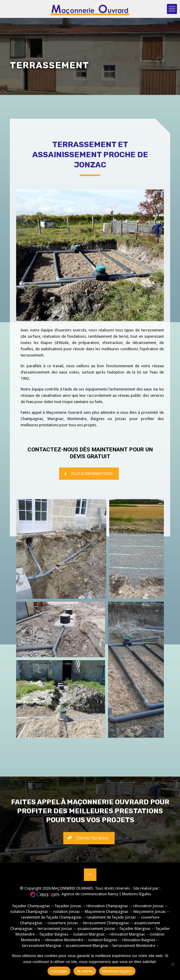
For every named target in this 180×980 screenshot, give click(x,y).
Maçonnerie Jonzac (150, 912)
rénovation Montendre (64, 940)
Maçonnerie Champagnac (107, 912)
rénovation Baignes (139, 940)
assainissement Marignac (87, 946)
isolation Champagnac (29, 912)
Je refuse (85, 971)
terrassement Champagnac (106, 923)
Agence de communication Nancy (90, 894)
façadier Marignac (135, 929)
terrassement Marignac (42, 946)
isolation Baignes (103, 940)
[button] (61, 549)
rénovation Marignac (127, 934)
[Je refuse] (173, 964)
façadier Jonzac (68, 906)
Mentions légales (137, 894)
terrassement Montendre (134, 946)
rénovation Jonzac (149, 906)
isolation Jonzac (67, 912)
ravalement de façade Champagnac (51, 917)
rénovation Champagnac (107, 906)
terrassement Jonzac (55, 929)
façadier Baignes (54, 934)
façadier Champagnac (31, 906)
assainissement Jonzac (96, 929)
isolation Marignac (89, 934)
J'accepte (59, 971)
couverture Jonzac (63, 923)
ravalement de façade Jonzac (111, 917)
